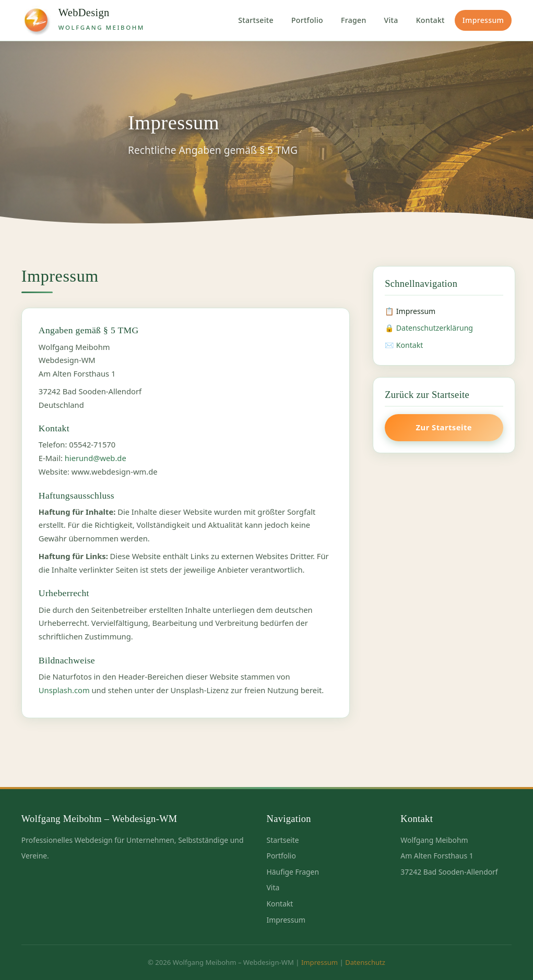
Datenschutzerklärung (435, 328)
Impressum (483, 20)
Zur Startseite (444, 427)
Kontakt (430, 20)
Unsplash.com (64, 690)
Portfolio (307, 20)
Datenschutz (365, 962)
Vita (391, 20)
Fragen (354, 20)
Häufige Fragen (293, 872)
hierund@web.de (96, 458)
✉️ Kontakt (404, 345)
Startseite (256, 20)
